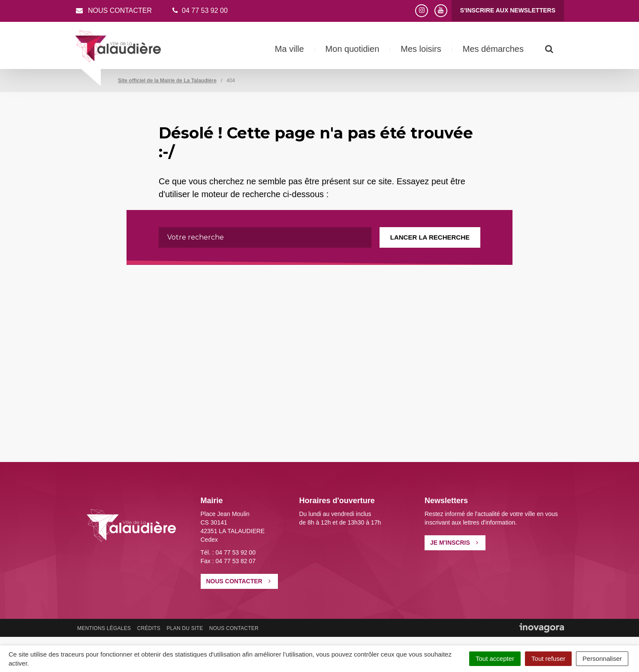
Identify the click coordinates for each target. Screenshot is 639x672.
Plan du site (185, 628)
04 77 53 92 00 (199, 10)
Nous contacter (113, 10)
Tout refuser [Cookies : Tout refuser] (548, 658)
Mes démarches (493, 49)
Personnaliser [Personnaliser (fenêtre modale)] (602, 658)
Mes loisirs (421, 49)
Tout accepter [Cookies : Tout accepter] (495, 658)
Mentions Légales (104, 628)
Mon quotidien (353, 49)
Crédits (149, 628)
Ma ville (289, 49)
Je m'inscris (454, 543)
